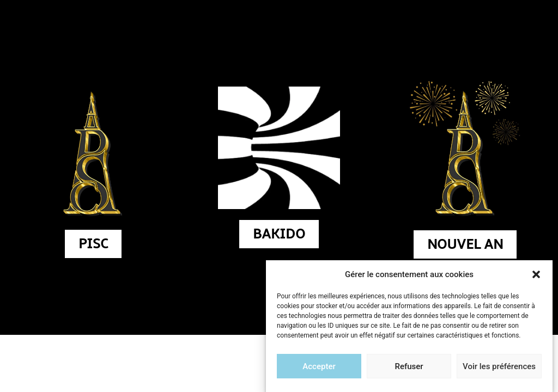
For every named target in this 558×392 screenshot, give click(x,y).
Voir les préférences (499, 367)
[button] (536, 275)
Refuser (409, 367)
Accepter (319, 367)
